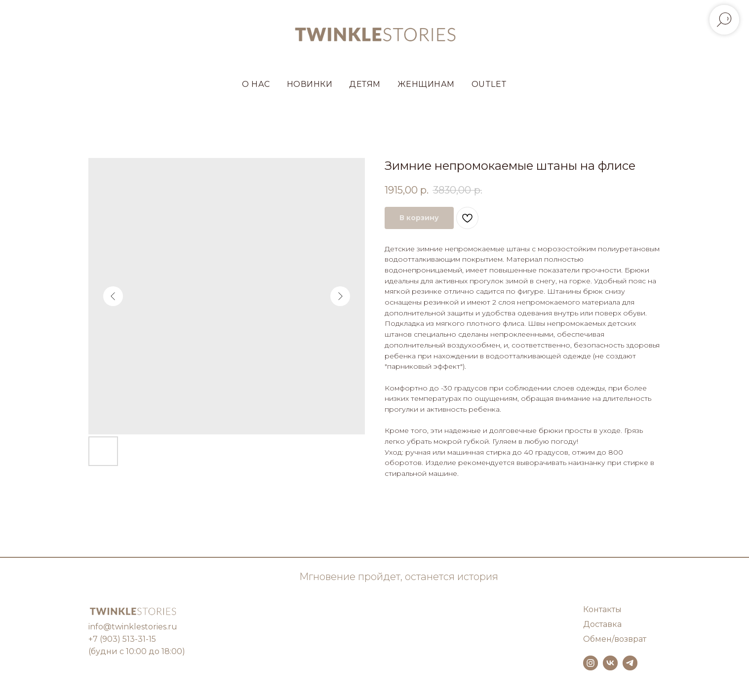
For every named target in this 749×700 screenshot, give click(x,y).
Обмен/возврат (615, 639)
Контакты (602, 609)
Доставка (602, 624)
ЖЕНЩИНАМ (426, 84)
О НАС (256, 84)
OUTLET (489, 84)
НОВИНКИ (310, 84)
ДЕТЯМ (365, 84)
